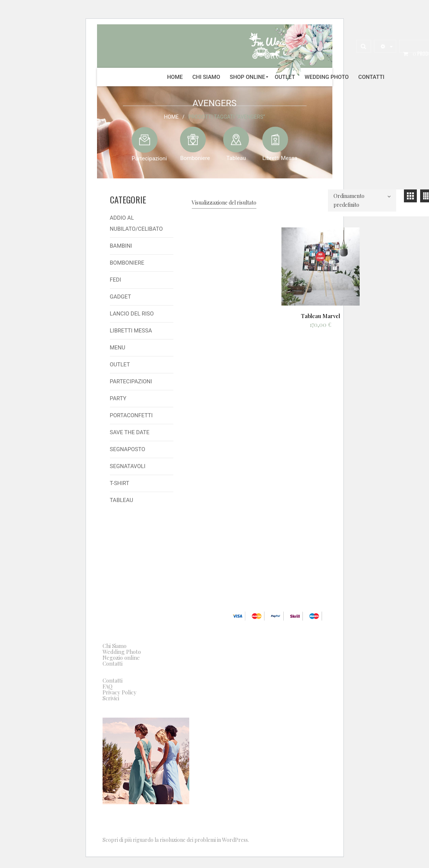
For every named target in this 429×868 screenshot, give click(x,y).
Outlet (120, 365)
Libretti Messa (280, 158)
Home (172, 116)
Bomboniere (195, 158)
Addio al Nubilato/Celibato (136, 223)
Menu (118, 348)
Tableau (236, 158)
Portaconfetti (131, 415)
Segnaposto (128, 449)
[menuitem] (175, 77)
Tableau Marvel (321, 316)
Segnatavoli (128, 466)
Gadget (121, 297)
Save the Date (130, 432)
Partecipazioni (149, 158)
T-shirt (120, 483)
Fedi (116, 280)
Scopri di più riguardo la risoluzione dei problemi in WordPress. (176, 840)
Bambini (121, 246)
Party (118, 398)
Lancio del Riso (132, 314)
